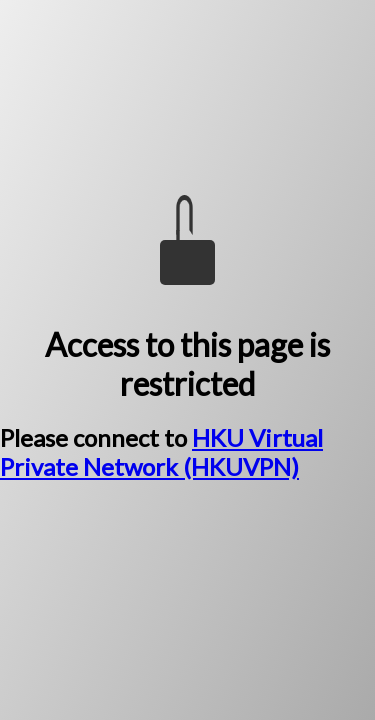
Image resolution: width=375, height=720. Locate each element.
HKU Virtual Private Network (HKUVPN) (161, 452)
